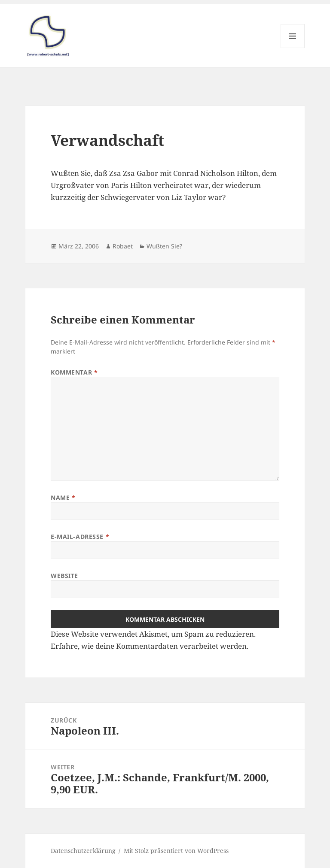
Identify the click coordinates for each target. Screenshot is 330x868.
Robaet (123, 246)
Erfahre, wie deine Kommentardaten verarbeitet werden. (150, 646)
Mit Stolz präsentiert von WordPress (176, 851)
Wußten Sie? (164, 246)
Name (63, 498)
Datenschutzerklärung (83, 851)
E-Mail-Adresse (80, 537)
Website (64, 576)
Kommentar (74, 372)
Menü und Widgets (293, 48)
